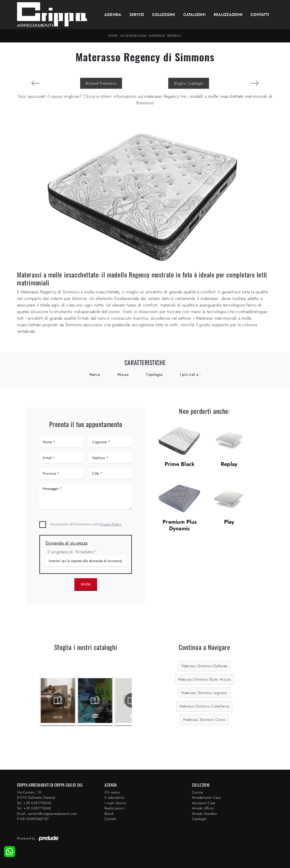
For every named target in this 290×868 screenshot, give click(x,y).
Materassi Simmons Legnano (204, 693)
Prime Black (180, 464)
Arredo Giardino (205, 814)
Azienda (113, 15)
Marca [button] (95, 374)
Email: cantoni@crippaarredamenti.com (47, 814)
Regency (175, 36)
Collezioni (164, 15)
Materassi (157, 36)
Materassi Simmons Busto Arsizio (205, 679)
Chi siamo (112, 792)
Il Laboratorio (115, 797)
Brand (109, 814)
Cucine (198, 792)
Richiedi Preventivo (101, 83)
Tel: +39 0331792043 (34, 803)
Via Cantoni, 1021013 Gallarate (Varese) (36, 795)
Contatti (260, 15)
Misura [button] (123, 374)
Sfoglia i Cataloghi (189, 83)
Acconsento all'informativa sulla (86, 524)
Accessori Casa (134, 36)
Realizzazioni (228, 15)
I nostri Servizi (115, 803)
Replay (229, 464)
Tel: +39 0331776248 (34, 808)
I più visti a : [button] (190, 374)
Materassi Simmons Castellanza (204, 706)
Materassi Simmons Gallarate (205, 666)
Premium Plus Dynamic (180, 525)
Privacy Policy (111, 524)
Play (229, 522)
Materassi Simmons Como (204, 720)
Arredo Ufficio (203, 808)
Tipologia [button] (154, 374)
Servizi (137, 15)
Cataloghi (194, 15)
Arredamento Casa (206, 797)
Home (113, 36)
